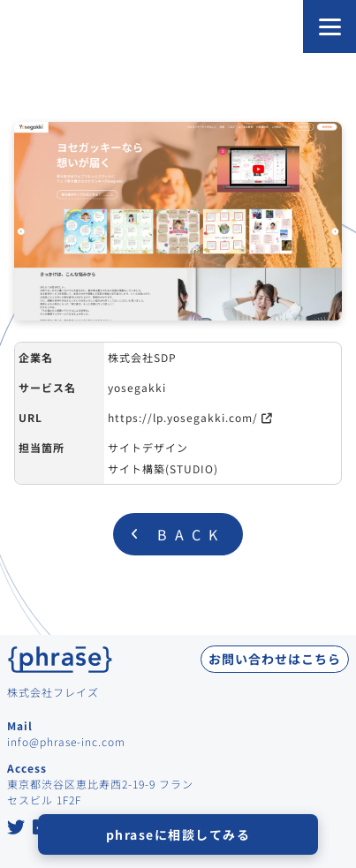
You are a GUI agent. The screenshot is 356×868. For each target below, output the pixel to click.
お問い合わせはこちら (275, 659)
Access (27, 768)
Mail (20, 725)
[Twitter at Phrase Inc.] (16, 829)
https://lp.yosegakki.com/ (183, 417)
